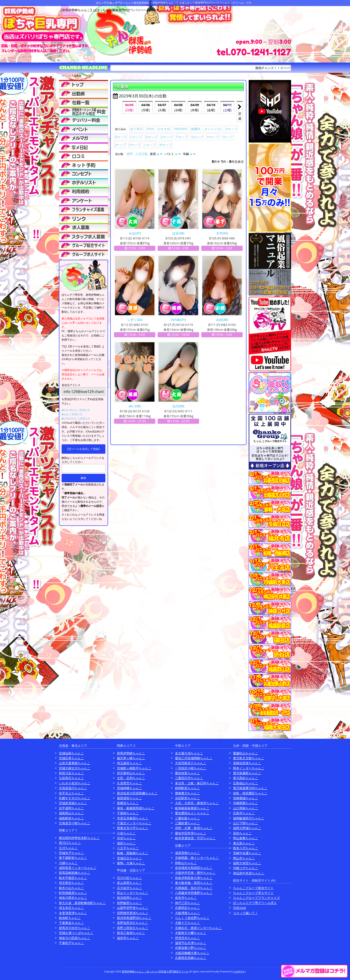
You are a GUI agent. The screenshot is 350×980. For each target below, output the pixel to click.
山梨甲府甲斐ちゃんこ (133, 908)
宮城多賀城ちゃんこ (73, 803)
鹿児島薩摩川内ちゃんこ (250, 788)
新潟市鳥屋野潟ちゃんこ (134, 918)
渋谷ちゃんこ (126, 838)
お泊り (196, 129)
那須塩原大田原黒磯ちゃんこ (137, 793)
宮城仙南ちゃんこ (71, 753)
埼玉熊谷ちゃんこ (71, 883)
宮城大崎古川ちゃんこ (75, 768)
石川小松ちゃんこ (129, 878)
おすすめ (164, 129)
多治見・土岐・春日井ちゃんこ (197, 783)
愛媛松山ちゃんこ (246, 753)
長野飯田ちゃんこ (129, 903)
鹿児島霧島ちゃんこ (247, 773)
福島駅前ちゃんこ (71, 818)
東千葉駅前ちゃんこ (73, 858)
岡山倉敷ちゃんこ (246, 838)
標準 (130, 154)
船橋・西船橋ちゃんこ (133, 853)
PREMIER (181, 129)
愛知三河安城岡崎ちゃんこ (194, 758)
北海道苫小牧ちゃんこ (75, 823)
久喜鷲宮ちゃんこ (129, 783)
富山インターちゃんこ (133, 893)
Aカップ (232, 129)
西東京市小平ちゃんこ (133, 828)
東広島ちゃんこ (244, 843)
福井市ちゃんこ (128, 938)
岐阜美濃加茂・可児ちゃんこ (195, 838)
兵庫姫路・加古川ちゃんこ (194, 888)
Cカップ (136, 137)
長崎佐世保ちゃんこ (247, 763)
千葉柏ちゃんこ (128, 813)
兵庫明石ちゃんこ (187, 908)
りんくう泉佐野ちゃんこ (192, 918)
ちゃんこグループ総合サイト (253, 888)
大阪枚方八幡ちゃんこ (191, 933)
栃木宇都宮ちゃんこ (73, 878)
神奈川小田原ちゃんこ (75, 938)
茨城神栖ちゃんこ (129, 788)
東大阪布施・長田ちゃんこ (194, 883)
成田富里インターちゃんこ (78, 868)
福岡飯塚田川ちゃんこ (249, 818)
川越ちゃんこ (68, 863)
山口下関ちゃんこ (246, 823)
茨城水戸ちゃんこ (71, 853)
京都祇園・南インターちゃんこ (197, 858)
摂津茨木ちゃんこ (187, 938)
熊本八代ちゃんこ (246, 848)
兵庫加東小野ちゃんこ (191, 948)
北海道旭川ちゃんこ (73, 788)
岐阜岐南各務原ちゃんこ (192, 808)
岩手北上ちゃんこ (71, 793)
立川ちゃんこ (68, 848)
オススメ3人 (213, 129)
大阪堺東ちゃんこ (187, 913)
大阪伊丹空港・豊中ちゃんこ (195, 873)
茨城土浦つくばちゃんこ (76, 933)
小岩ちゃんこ (126, 833)
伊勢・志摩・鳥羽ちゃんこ (194, 828)
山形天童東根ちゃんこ (75, 763)
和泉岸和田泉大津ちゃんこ (194, 878)
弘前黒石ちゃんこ (71, 778)
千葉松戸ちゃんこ (71, 943)
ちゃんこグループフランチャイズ (256, 898)
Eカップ (167, 137)
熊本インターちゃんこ (249, 768)
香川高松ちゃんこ (246, 778)
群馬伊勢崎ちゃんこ (131, 753)
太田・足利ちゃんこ (131, 778)
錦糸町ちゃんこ (70, 918)
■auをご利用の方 (72, 414)
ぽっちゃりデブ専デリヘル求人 (255, 903)
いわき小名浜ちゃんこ (75, 783)
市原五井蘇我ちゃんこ (133, 818)
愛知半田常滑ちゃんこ (191, 833)
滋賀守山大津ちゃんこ (191, 943)
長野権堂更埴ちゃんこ (133, 913)
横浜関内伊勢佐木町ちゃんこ (79, 838)
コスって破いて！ (246, 913)
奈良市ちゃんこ (186, 898)
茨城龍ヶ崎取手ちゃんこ (134, 768)
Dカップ (152, 137)
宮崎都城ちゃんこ (246, 798)
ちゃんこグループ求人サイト (253, 893)
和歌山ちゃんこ (186, 863)
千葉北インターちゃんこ (134, 823)
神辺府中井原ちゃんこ (249, 873)
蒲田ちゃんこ (126, 843)
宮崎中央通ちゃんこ (247, 853)
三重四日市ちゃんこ (189, 778)
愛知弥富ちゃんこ (187, 773)
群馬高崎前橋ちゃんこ (75, 873)
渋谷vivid (240, 908)
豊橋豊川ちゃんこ (187, 793)
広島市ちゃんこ (244, 813)
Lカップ (150, 145)
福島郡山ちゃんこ (71, 813)
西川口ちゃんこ (70, 843)
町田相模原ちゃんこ (73, 893)
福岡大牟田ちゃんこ (247, 863)
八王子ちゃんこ (128, 848)
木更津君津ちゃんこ (73, 913)
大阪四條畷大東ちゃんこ (192, 953)
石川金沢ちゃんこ (129, 888)
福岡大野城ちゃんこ (247, 828)
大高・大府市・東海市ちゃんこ (197, 803)
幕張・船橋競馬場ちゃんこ (136, 808)
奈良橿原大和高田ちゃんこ (194, 868)
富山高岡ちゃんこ (129, 883)
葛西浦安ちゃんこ (129, 798)
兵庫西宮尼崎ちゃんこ (191, 958)
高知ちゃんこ (242, 833)
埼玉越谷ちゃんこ (129, 763)
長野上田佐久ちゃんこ (133, 928)
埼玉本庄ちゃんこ (71, 908)
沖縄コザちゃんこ (246, 868)
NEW (150, 129)
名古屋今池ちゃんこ (189, 753)
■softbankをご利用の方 (76, 419)
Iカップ (228, 137)
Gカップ (197, 137)
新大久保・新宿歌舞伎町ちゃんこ (82, 903)
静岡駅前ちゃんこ (187, 788)
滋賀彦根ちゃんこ (187, 853)
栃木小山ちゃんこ (71, 888)
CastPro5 (239, 971)
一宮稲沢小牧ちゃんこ (191, 768)
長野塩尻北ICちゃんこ (132, 923)
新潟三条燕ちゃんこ (131, 933)
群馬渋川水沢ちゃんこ (75, 928)
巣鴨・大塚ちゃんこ (131, 863)
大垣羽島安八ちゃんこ (191, 763)
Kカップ (135, 145)
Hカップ (213, 137)
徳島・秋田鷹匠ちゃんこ (250, 793)
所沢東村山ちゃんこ (131, 773)
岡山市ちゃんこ (244, 858)
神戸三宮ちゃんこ (187, 903)
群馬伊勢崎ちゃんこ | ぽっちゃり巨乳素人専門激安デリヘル (155, 971)
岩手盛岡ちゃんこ (71, 808)
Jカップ (120, 145)
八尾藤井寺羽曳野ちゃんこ (194, 893)
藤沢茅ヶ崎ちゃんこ (131, 758)
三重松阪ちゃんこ (187, 818)
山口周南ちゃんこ (246, 808)
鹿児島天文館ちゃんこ (249, 758)
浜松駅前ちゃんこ (187, 798)
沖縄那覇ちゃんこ (246, 803)
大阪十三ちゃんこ (187, 923)
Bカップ (121, 137)
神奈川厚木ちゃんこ (73, 898)
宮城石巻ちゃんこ (71, 758)
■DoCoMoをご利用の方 (76, 410)
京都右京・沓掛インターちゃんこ (198, 928)
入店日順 (141, 154)
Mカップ (166, 145)
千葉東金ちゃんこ (71, 923)
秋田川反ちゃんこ (71, 773)
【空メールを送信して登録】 (83, 449)
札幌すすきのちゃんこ (75, 798)
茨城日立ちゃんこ (129, 858)
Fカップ (182, 137)
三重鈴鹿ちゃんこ (187, 823)
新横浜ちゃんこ (128, 803)
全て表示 (136, 129)
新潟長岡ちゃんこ (129, 898)
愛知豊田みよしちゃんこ (192, 813)
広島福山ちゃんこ (246, 783)
